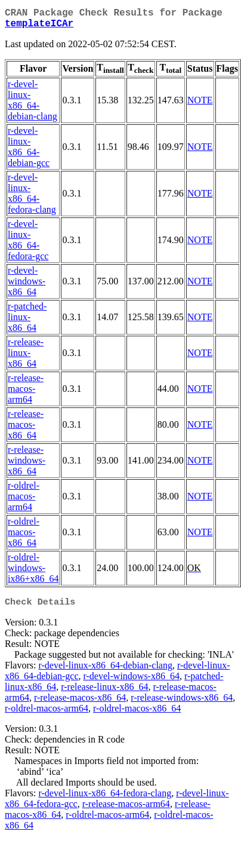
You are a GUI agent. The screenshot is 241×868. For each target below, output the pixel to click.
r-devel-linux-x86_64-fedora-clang (32, 198)
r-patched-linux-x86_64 (27, 322)
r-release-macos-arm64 (26, 393)
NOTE (200, 105)
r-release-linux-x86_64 (26, 358)
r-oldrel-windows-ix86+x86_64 (33, 573)
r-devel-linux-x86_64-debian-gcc (29, 151)
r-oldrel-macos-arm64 (24, 501)
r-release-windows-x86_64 (27, 465)
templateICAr (39, 27)
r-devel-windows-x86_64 (27, 286)
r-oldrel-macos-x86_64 (24, 537)
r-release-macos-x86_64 (26, 429)
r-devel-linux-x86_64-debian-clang (33, 105)
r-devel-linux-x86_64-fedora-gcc (28, 245)
